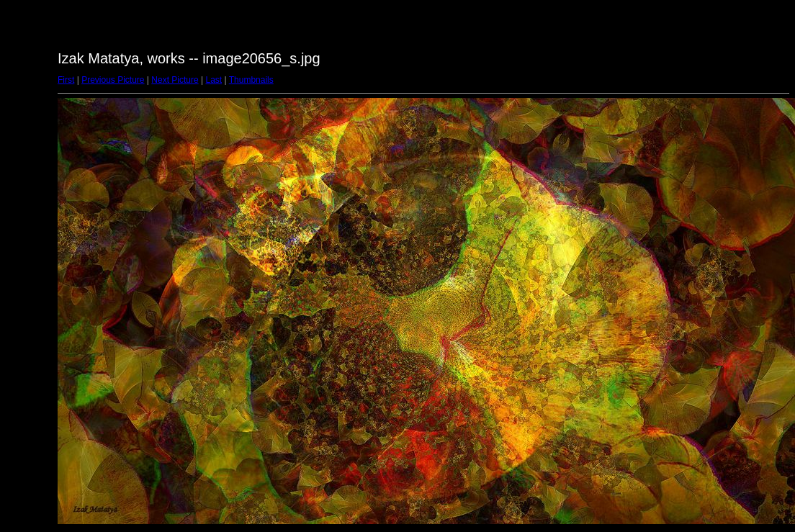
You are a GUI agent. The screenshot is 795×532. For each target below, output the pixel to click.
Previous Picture (113, 80)
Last (214, 80)
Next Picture (175, 80)
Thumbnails (251, 80)
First (66, 80)
